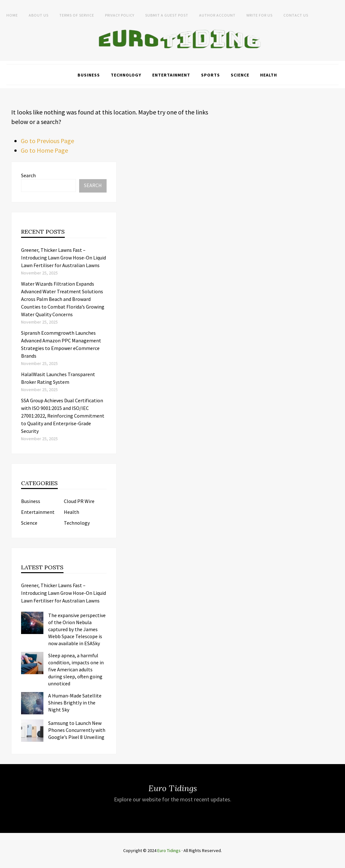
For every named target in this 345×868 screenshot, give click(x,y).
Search (28, 175)
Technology (126, 75)
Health (269, 75)
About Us (39, 15)
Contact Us (296, 15)
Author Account (217, 15)
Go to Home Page (44, 150)
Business (89, 75)
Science (240, 75)
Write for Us (259, 15)
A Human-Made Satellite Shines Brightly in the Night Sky (75, 703)
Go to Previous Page (47, 141)
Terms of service (77, 15)
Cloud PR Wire (79, 501)
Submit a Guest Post (167, 15)
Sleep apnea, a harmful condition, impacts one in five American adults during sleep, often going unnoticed (76, 669)
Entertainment (171, 75)
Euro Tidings (169, 850)
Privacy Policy (120, 15)
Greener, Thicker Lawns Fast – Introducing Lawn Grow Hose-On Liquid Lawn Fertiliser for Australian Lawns (64, 258)
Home (12, 15)
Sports (210, 75)
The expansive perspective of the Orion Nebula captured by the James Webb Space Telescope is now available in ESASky (77, 629)
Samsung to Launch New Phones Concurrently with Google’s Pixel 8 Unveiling (77, 730)
